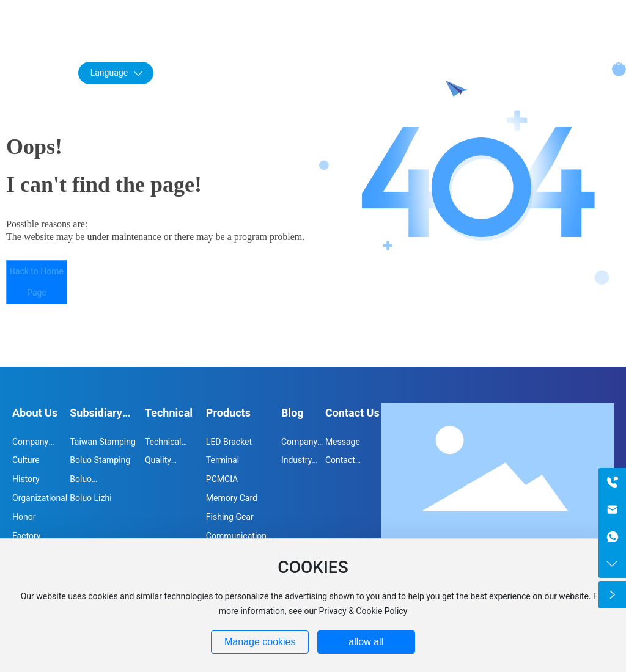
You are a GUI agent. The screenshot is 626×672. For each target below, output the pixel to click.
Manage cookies (260, 642)
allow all (366, 642)
